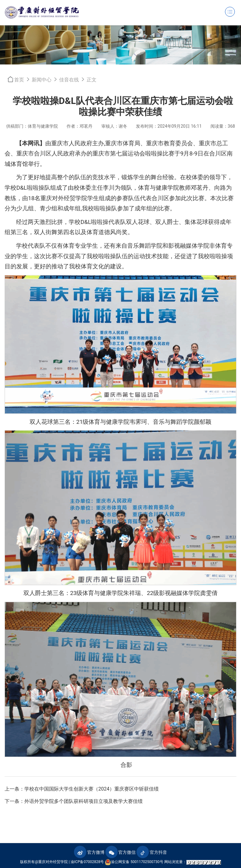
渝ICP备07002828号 (87, 862)
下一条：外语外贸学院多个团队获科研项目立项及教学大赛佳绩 (74, 801)
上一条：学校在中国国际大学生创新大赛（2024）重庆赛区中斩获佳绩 (82, 789)
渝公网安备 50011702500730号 (134, 862)
